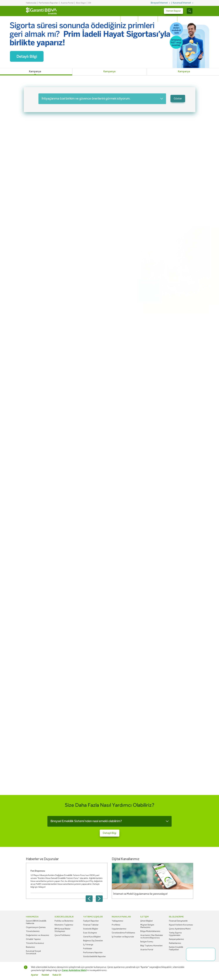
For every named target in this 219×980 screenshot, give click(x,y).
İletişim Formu (147, 942)
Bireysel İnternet (159, 3)
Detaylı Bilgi (40, 175)
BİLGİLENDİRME (176, 917)
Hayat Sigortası (148, 19)
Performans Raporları (48, 3)
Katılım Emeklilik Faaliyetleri (176, 948)
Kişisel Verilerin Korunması (181, 925)
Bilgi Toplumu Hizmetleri (151, 946)
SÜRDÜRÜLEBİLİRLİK (64, 917)
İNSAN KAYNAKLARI (121, 917)
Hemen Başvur (173, 11)
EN (90, 3)
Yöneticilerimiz (33, 931)
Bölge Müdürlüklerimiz (150, 931)
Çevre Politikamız (62, 935)
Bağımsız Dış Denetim (93, 941)
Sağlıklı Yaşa (185, 19)
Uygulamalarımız (119, 929)
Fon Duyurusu (38, 871)
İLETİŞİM (144, 917)
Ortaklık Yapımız (33, 939)
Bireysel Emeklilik (110, 19)
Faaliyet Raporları (91, 921)
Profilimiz (116, 925)
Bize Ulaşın (81, 3)
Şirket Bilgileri (147, 921)
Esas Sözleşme (90, 933)
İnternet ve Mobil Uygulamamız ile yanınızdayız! (140, 894)
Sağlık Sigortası (168, 19)
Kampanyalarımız (176, 939)
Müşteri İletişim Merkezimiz (147, 926)
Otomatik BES (129, 19)
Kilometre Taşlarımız (64, 925)
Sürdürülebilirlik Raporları (94, 957)
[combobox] (102, 99)
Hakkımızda (31, 3)
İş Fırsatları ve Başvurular (123, 937)
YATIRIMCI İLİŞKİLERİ (93, 917)
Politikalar (88, 949)
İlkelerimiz (30, 947)
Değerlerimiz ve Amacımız (38, 935)
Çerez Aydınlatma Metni (180, 929)
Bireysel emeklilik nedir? (50, 146)
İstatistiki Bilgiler (91, 929)
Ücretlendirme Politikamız (123, 933)
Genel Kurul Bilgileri (92, 937)
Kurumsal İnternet (182, 3)
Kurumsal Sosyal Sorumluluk (33, 952)
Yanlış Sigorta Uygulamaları (175, 934)
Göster (178, 99)
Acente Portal (67, 3)
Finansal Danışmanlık (178, 921)
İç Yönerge (88, 945)
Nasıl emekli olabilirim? (49, 189)
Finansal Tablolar (91, 925)
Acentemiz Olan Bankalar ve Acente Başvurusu (152, 937)
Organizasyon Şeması (36, 927)
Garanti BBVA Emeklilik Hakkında (36, 922)
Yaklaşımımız (117, 921)
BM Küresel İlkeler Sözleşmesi (62, 930)
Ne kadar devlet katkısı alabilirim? (57, 182)
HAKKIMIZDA (32, 917)
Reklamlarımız (175, 943)
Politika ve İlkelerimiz (64, 921)
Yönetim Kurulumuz (35, 943)
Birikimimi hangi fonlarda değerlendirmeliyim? (66, 197)
